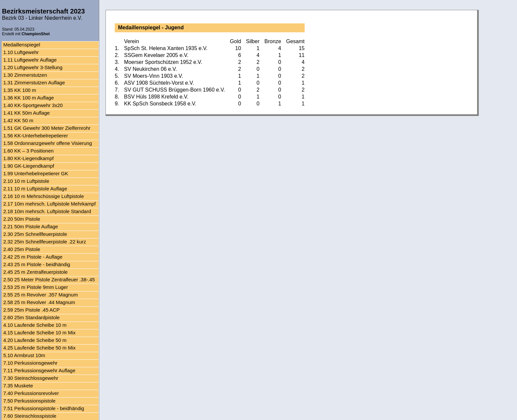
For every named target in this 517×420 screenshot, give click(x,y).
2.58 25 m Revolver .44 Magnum (39, 302)
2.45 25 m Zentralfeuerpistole (35, 272)
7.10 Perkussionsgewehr (30, 363)
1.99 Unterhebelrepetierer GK (36, 173)
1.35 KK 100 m (20, 90)
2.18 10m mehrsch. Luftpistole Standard (47, 211)
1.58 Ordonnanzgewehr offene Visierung (48, 143)
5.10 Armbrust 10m (24, 355)
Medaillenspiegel (22, 45)
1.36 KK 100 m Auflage (29, 98)
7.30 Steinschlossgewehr (31, 378)
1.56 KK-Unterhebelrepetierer (36, 136)
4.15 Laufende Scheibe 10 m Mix (39, 333)
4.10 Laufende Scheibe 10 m (35, 325)
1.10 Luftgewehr (21, 52)
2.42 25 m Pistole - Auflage (33, 257)
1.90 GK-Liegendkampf (29, 166)
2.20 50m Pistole (22, 219)
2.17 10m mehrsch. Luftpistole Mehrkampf (49, 204)
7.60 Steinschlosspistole (30, 416)
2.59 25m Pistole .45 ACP (31, 310)
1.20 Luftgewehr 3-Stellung (33, 67)
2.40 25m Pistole (22, 249)
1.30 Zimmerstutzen (25, 75)
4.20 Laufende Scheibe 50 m (35, 340)
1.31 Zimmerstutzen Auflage (34, 83)
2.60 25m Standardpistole (31, 317)
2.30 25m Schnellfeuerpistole (35, 234)
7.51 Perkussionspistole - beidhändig (44, 408)
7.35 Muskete (18, 386)
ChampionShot (35, 34)
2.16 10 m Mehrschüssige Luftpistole (44, 196)
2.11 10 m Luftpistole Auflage (35, 189)
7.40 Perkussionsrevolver (31, 393)
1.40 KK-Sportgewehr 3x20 (33, 105)
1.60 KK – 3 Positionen (29, 151)
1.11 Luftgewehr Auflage (30, 60)
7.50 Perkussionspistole (29, 401)
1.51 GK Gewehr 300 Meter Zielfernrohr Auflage (47, 129)
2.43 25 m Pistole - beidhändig (37, 264)
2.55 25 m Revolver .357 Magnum (41, 295)
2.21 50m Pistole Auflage (31, 226)
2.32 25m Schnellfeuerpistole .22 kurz (45, 242)
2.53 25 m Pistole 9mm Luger (36, 287)
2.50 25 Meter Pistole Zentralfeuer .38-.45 (49, 280)
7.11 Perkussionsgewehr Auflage (39, 370)
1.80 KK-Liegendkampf (29, 158)
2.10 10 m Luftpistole (26, 181)
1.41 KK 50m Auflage (27, 113)
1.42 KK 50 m (18, 120)
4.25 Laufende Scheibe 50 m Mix (39, 348)
